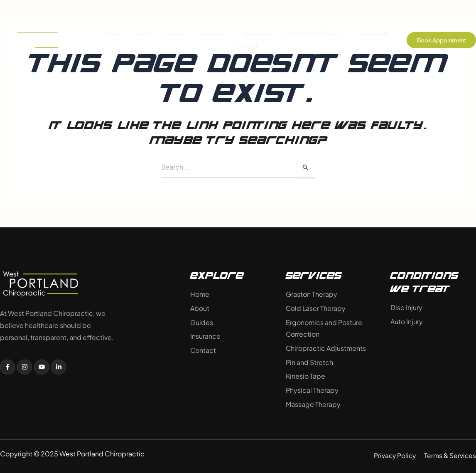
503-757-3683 (28, 10)
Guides (175, 34)
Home (114, 34)
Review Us (373, 34)
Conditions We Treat (315, 34)
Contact (246, 47)
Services (214, 34)
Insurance (256, 34)
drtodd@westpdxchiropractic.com (417, 10)
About (144, 34)
